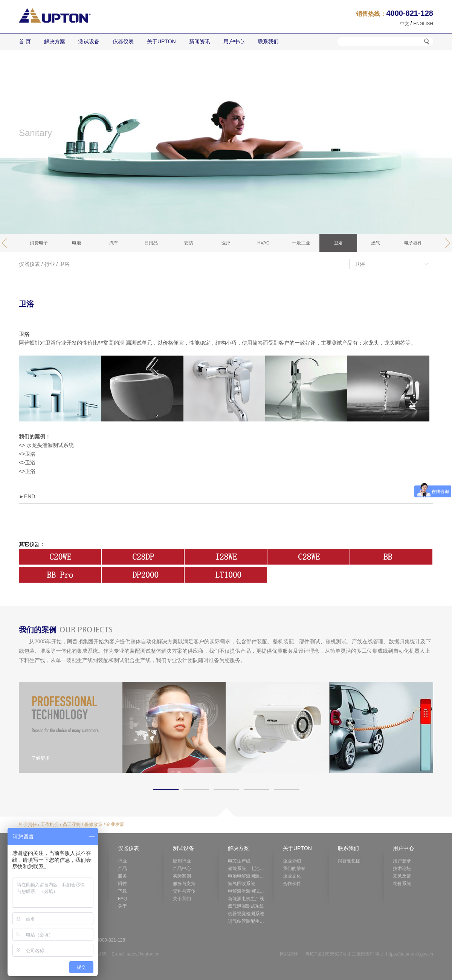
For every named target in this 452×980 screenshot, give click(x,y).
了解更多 (41, 758)
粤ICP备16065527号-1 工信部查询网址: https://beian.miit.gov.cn (369, 954)
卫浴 (64, 264)
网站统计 (289, 954)
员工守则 (72, 824)
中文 (405, 24)
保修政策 (93, 824)
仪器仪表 (29, 264)
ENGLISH (423, 24)
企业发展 (115, 824)
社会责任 (28, 824)
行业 (50, 264)
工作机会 (50, 824)
